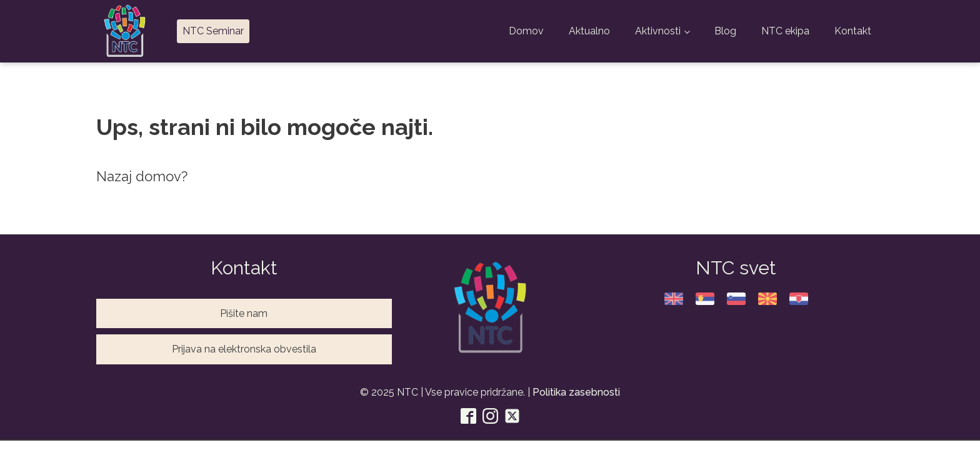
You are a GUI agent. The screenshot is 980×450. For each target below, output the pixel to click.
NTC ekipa (785, 31)
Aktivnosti (658, 31)
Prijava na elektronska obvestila (244, 349)
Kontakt (853, 31)
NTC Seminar (213, 31)
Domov (526, 31)
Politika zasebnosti (576, 392)
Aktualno (589, 31)
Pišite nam (244, 313)
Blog (725, 31)
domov (158, 176)
